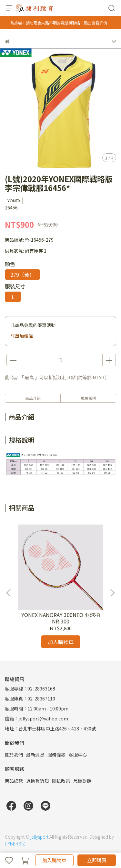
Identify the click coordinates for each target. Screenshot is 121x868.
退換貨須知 (37, 781)
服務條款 (56, 755)
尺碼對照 (82, 781)
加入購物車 (54, 860)
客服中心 (78, 755)
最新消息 (35, 755)
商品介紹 (33, 398)
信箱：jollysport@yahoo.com (36, 719)
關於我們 (14, 755)
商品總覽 (14, 781)
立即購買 (97, 860)
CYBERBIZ (15, 844)
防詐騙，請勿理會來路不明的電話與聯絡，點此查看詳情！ (61, 23)
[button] (112, 593)
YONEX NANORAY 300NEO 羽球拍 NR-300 (61, 618)
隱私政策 (61, 781)
